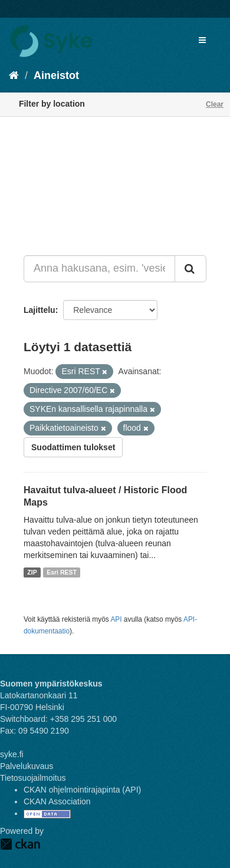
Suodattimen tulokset (73, 447)
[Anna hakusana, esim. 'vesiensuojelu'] (99, 269)
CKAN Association (57, 801)
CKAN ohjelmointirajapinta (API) (82, 790)
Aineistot (56, 75)
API (116, 619)
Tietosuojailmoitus (33, 778)
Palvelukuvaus (27, 766)
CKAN (20, 844)
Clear (215, 104)
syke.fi (12, 754)
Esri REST (62, 572)
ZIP (32, 572)
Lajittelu (40, 310)
